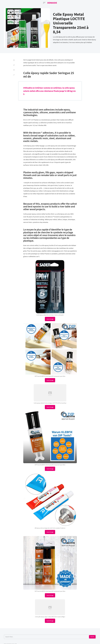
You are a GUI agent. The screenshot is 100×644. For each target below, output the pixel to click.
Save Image (50, 319)
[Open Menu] (44, 3)
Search (92, 637)
